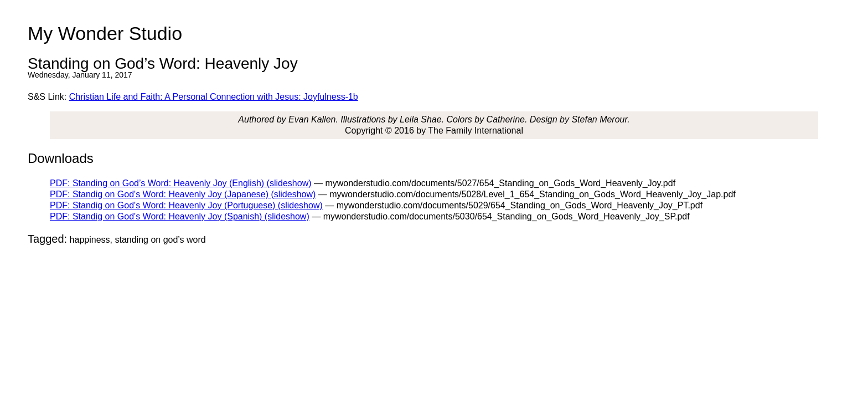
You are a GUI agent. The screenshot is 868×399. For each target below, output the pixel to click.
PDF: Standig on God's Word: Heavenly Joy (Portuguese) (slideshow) (186, 205)
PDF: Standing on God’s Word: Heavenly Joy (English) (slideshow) (181, 183)
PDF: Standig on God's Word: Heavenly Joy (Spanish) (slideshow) (180, 216)
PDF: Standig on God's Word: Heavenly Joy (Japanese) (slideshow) (183, 194)
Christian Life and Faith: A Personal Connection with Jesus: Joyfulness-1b (214, 97)
